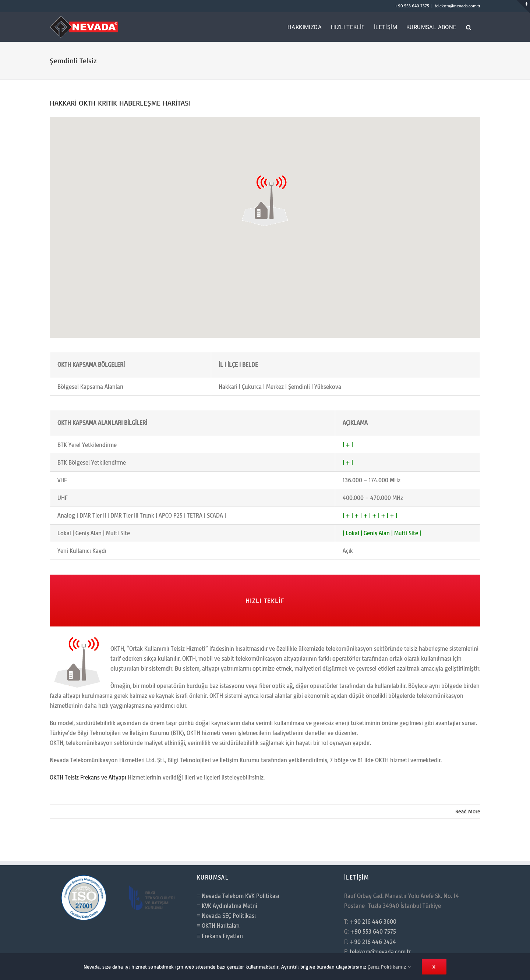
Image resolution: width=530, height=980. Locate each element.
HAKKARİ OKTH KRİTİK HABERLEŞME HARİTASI (120, 103)
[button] (469, 27)
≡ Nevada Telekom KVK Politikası (238, 896)
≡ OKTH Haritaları (218, 926)
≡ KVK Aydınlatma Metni (227, 906)
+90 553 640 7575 (412, 6)
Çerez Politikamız (389, 967)
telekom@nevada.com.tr (457, 6)
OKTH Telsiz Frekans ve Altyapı (88, 777)
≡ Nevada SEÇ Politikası (226, 916)
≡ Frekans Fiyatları (220, 936)
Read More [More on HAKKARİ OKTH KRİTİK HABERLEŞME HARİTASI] (468, 811)
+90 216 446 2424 (373, 942)
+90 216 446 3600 (373, 922)
